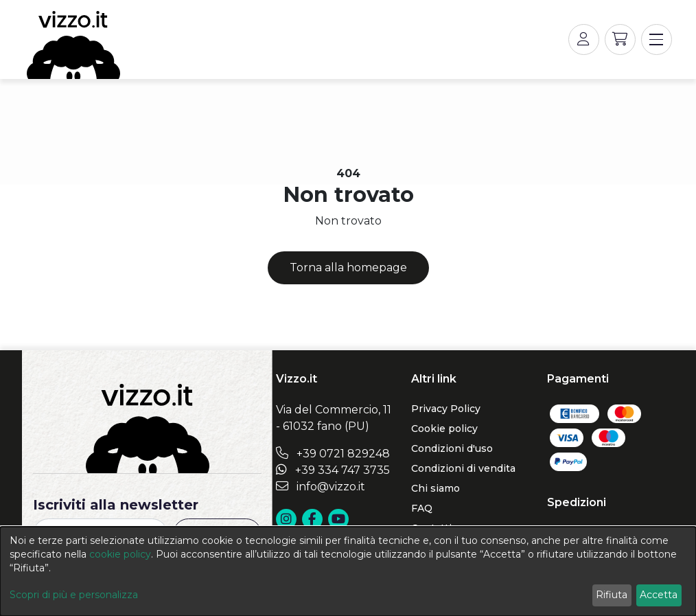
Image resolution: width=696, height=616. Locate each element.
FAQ (422, 508)
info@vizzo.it (321, 487)
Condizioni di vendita (463, 468)
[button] (620, 39)
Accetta (659, 595)
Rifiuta (612, 595)
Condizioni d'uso (452, 448)
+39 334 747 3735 (333, 470)
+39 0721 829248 (333, 454)
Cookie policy (444, 429)
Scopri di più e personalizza (74, 595)
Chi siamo (436, 488)
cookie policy (120, 554)
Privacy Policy (446, 409)
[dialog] (348, 571)
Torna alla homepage (348, 267)
